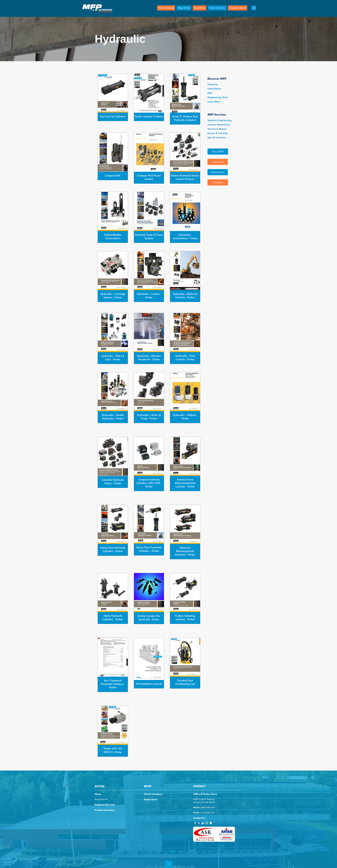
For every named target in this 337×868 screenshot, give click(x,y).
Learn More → (215, 102)
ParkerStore (214, 89)
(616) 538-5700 (208, 808)
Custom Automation (219, 125)
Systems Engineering (220, 120)
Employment (218, 172)
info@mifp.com (207, 813)
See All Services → (218, 138)
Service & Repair (217, 129)
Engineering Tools (218, 97)
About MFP (218, 152)
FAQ (210, 93)
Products (213, 84)
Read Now (101, 799)
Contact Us (218, 162)
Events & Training (217, 133)
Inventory (218, 182)
